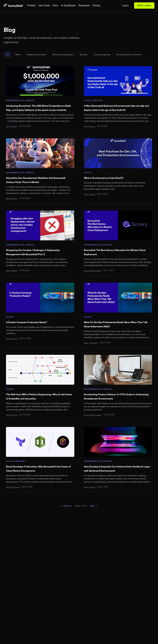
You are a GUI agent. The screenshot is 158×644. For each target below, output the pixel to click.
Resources (84, 5)
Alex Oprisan (91, 343)
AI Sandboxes (68, 5)
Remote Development (63, 55)
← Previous (66, 506)
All (7, 55)
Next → (94, 506)
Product (32, 5)
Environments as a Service (129, 55)
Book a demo (144, 5)
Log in (125, 5)
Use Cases (44, 5)
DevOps (84, 55)
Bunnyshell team (93, 271)
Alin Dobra (12, 127)
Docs (55, 5)
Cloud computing (102, 55)
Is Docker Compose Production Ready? (26, 322)
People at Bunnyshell (37, 55)
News (18, 55)
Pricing (96, 5)
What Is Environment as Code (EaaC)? (104, 178)
